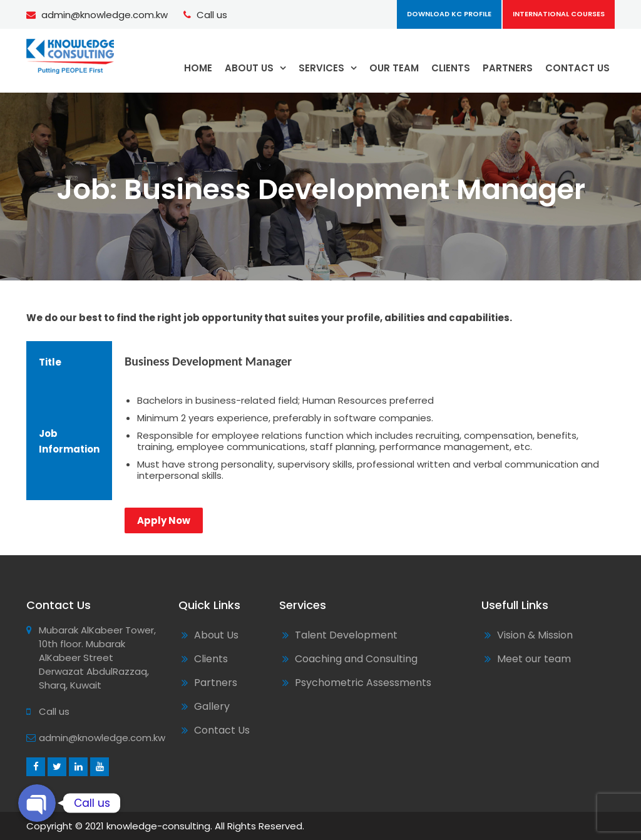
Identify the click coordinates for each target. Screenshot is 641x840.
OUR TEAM (394, 68)
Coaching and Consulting (356, 659)
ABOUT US (249, 68)
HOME (198, 68)
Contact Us (222, 730)
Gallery (212, 706)
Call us (212, 15)
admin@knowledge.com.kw (105, 15)
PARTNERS (508, 68)
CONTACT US (577, 68)
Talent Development (346, 635)
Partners (216, 683)
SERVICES (321, 68)
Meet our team (534, 659)
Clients (211, 659)
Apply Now (164, 520)
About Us (216, 635)
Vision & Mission (535, 635)
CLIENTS (451, 68)
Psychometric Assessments (363, 683)
